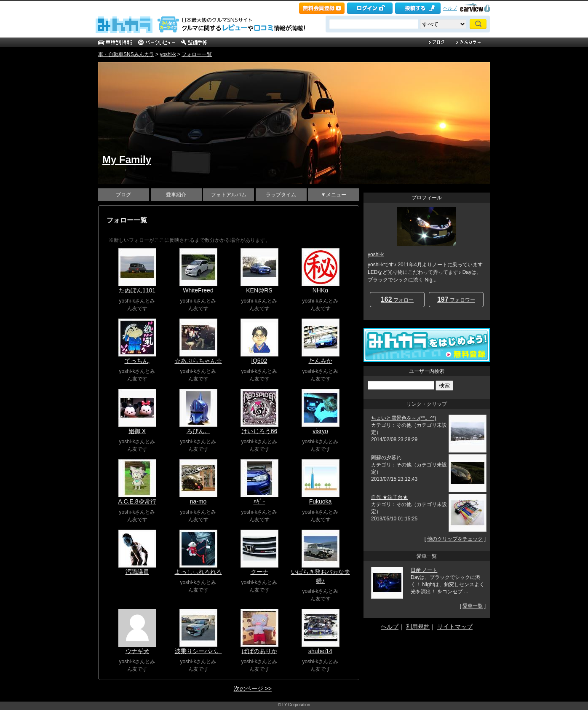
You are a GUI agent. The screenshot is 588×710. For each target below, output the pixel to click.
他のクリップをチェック (455, 539)
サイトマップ (455, 627)
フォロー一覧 (197, 54)
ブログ (123, 195)
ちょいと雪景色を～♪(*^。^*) (404, 418)
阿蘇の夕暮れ (386, 458)
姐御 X (137, 431)
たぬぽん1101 (137, 290)
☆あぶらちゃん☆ (198, 361)
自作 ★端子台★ (389, 497)
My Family (127, 159)
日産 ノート (424, 570)
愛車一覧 (473, 606)
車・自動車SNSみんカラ (126, 54)
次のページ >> (253, 689)
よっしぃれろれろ (198, 572)
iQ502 (259, 361)
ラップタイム (281, 195)
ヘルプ (450, 8)
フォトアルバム (229, 195)
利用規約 (418, 627)
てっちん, (137, 361)
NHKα (321, 290)
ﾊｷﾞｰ (259, 501)
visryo (320, 431)
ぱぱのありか (259, 651)
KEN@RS (259, 290)
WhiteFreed (198, 290)
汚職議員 (137, 572)
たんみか (321, 361)
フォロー (397, 299)
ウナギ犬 (137, 651)
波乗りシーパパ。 (198, 651)
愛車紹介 (176, 195)
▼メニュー (334, 195)
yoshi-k (168, 54)
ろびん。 (198, 431)
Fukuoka (321, 501)
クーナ (259, 572)
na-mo (198, 501)
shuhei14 (320, 651)
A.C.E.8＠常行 (137, 501)
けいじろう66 (259, 431)
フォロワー (456, 299)
